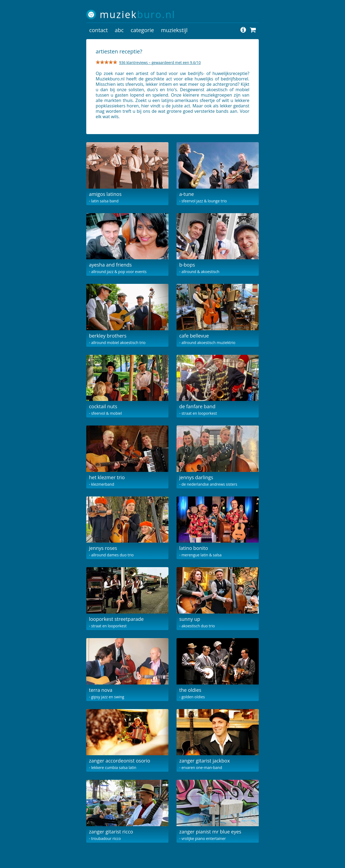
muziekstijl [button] (174, 30)
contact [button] (99, 30)
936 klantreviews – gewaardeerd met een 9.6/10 (160, 62)
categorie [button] (142, 30)
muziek (138, 14)
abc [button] (119, 30)
